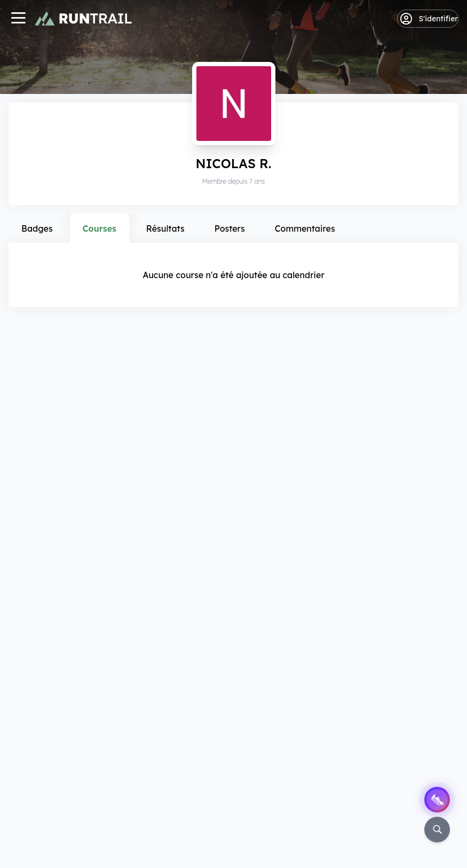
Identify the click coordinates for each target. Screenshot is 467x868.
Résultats (165, 228)
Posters (230, 228)
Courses (100, 228)
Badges (37, 228)
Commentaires (305, 228)
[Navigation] (18, 19)
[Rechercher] (437, 830)
